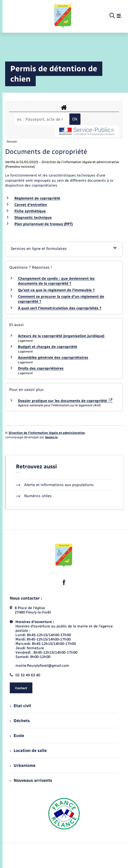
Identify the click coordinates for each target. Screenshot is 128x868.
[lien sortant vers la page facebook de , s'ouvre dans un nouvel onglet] (64, 582)
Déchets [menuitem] (20, 721)
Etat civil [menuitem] (20, 706)
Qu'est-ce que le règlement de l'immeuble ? (56, 290)
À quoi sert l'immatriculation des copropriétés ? (60, 308)
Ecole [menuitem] (17, 736)
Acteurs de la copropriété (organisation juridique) (61, 336)
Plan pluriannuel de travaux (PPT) (44, 224)
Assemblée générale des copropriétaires (53, 358)
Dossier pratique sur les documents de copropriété (65, 401)
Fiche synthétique (30, 211)
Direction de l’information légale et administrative (47, 433)
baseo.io (51, 437)
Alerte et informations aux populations (55, 485)
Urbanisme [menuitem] (23, 765)
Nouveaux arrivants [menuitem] (31, 780)
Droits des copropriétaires (41, 368)
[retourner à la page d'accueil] (63, 16)
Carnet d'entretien (31, 205)
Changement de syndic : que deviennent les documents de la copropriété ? (56, 281)
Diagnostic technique (33, 218)
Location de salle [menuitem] (28, 751)
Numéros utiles (34, 496)
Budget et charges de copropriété (48, 347)
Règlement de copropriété (37, 198)
